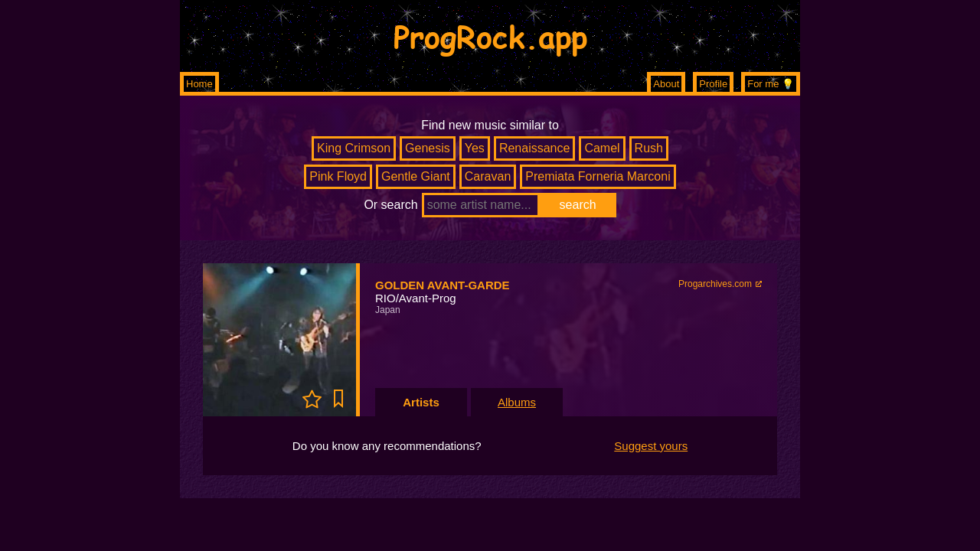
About (666, 84)
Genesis (428, 148)
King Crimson (354, 148)
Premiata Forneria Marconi (598, 176)
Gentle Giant (416, 176)
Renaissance (535, 148)
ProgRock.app (490, 36)
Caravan (488, 176)
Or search (390, 205)
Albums (517, 402)
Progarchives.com (715, 284)
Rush (649, 148)
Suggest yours (651, 446)
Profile (713, 84)
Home (199, 84)
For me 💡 (771, 84)
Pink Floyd (338, 176)
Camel (602, 148)
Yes (475, 148)
